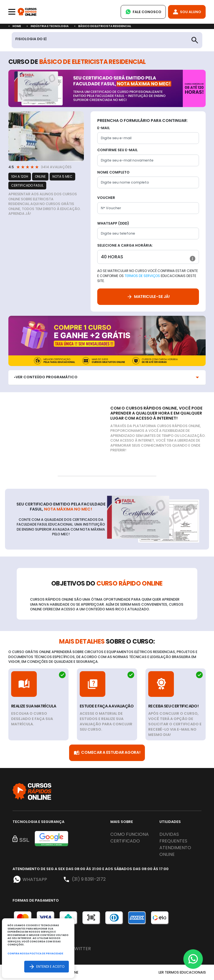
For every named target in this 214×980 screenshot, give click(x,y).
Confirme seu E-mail (117, 150)
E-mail (104, 128)
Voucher (106, 198)
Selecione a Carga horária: (125, 245)
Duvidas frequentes (173, 838)
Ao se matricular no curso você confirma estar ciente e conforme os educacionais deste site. (148, 276)
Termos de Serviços (142, 276)
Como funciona (130, 834)
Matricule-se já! (148, 297)
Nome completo (113, 172)
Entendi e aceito (47, 966)
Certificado (125, 841)
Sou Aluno (187, 12)
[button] (193, 259)
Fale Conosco (143, 12)
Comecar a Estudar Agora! (107, 753)
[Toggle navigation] (12, 12)
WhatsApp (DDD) (113, 223)
